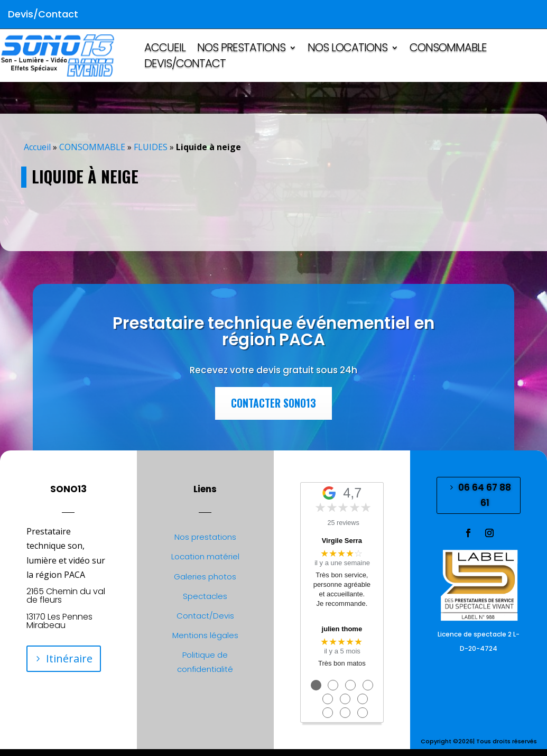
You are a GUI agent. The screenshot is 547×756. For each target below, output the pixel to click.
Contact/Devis (205, 616)
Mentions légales (205, 635)
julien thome (342, 629)
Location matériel (205, 556)
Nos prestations (205, 537)
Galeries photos (205, 577)
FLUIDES (151, 147)
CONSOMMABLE (448, 49)
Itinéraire (69, 658)
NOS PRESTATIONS (241, 49)
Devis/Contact (185, 65)
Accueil (37, 147)
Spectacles (205, 596)
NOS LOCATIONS (347, 49)
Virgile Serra (342, 541)
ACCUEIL (165, 49)
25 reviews (344, 523)
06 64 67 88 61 (485, 495)
